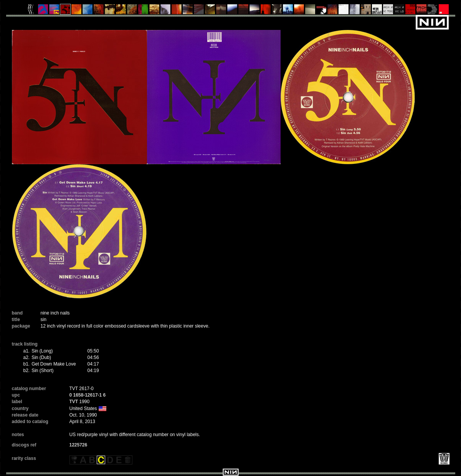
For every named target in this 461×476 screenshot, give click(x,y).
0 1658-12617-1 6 (88, 395)
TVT (74, 402)
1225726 (78, 445)
